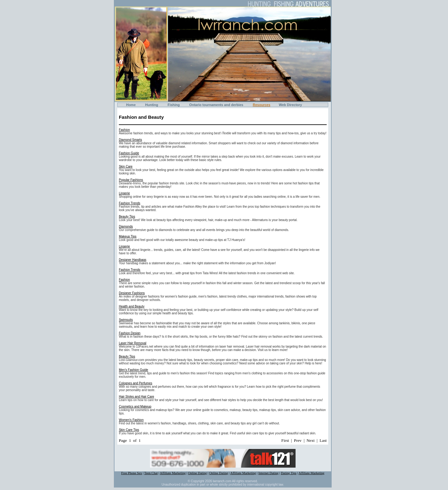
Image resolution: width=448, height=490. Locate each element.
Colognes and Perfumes (135, 383)
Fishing (174, 105)
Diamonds (126, 227)
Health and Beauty (132, 306)
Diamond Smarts (130, 140)
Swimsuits (126, 320)
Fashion (124, 130)
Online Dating (197, 473)
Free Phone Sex (131, 473)
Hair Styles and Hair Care (136, 397)
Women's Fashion (131, 420)
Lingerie (124, 193)
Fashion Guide (129, 153)
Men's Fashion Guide (133, 370)
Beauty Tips (127, 217)
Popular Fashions (131, 180)
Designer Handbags (133, 260)
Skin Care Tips (129, 430)
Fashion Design (130, 333)
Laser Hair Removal (133, 343)
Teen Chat (151, 473)
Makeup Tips (128, 236)
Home (131, 105)
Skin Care (126, 166)
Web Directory (290, 105)
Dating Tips (289, 473)
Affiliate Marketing (173, 473)
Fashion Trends (130, 203)
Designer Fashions (132, 293)
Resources (262, 105)
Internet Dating (268, 473)
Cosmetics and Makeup (135, 407)
